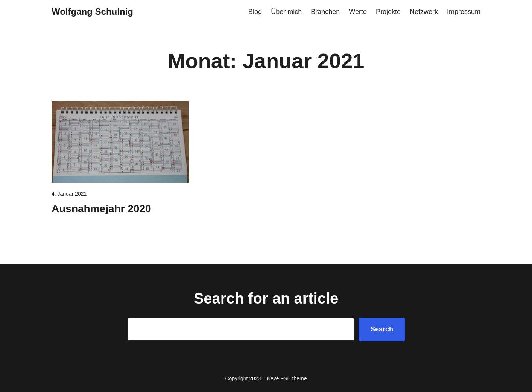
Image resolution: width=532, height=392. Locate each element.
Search (382, 329)
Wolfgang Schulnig (92, 11)
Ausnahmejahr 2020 (101, 209)
